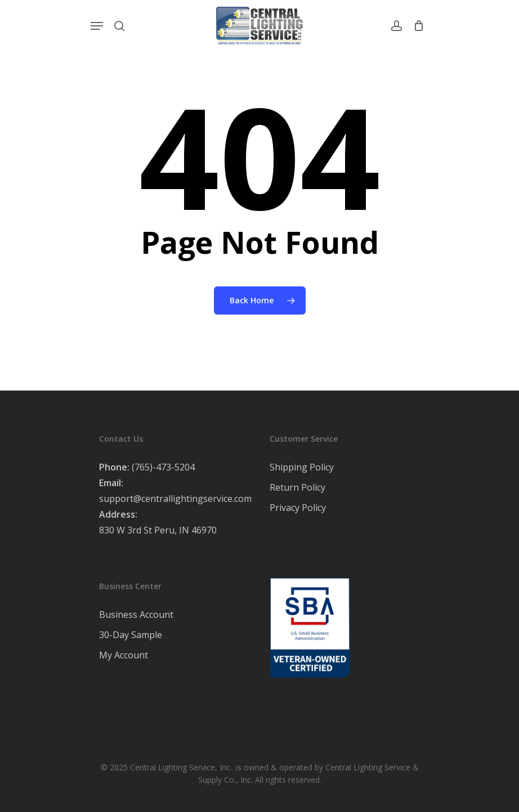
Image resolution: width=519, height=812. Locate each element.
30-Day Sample (131, 635)
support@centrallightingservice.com (175, 499)
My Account (124, 655)
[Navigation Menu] (97, 26)
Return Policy (297, 487)
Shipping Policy (302, 467)
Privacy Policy (298, 508)
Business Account (136, 614)
